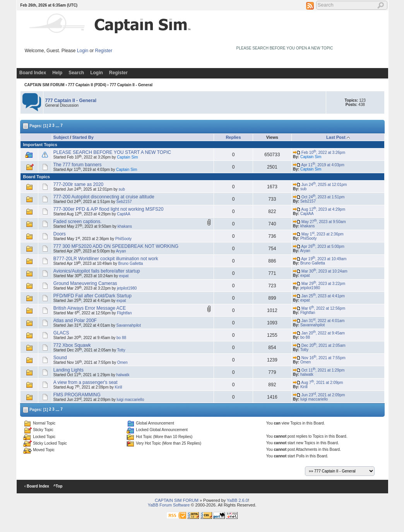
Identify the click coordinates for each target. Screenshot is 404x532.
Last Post (336, 137)
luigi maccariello (130, 400)
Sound (60, 358)
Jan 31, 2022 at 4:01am (319, 321)
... (57, 125)
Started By (83, 137)
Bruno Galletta (130, 263)
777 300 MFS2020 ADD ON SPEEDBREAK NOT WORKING (116, 246)
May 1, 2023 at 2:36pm (318, 234)
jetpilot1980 (127, 288)
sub (122, 189)
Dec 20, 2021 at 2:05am (319, 345)
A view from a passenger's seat (86, 382)
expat (124, 276)
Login (83, 51)
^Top (58, 486)
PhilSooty (123, 239)
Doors (60, 234)
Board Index (33, 73)
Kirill (119, 387)
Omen (122, 362)
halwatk (123, 375)
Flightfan (124, 313)
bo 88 (121, 338)
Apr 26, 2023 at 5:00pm (319, 246)
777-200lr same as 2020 (78, 184)
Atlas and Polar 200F (75, 321)
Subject (61, 137)
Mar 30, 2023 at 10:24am (320, 271)
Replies (233, 137)
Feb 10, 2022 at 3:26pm (319, 153)
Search (76, 73)
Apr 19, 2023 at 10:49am (320, 259)
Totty (121, 350)
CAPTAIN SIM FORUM (45, 85)
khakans (125, 226)
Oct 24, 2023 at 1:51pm (319, 197)
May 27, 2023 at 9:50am (319, 222)
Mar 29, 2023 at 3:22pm (319, 284)
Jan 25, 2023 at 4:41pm (319, 296)
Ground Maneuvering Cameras (85, 283)
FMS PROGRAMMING (77, 395)
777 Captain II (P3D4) (87, 85)
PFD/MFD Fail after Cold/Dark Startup (92, 296)
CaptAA (123, 214)
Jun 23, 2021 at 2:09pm (319, 395)
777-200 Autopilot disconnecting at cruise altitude (104, 197)
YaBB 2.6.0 (237, 500)
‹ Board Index (37, 486)
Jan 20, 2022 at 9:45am (319, 333)
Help (57, 73)
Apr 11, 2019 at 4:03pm (319, 165)
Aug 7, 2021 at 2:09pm (318, 383)
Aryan (121, 251)
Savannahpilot (129, 325)
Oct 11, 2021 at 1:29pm (319, 370)
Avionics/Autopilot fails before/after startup (97, 271)
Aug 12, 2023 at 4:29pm (319, 209)
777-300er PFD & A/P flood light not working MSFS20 (109, 209)
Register (104, 51)
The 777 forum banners (78, 165)
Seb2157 (124, 202)
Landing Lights (68, 370)
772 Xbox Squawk (72, 345)
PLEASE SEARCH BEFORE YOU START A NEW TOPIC (112, 152)
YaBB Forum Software (169, 505)
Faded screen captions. (78, 222)
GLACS (61, 333)
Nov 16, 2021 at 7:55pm (319, 358)
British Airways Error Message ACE (90, 308)
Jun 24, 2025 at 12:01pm (320, 185)
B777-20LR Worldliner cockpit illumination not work (106, 259)
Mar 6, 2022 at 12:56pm (319, 308)
